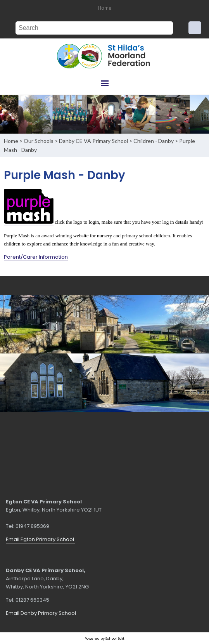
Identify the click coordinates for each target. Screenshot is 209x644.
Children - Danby (154, 141)
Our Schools (39, 141)
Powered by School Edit (104, 638)
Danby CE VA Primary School (93, 141)
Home (105, 8)
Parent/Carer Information (36, 257)
